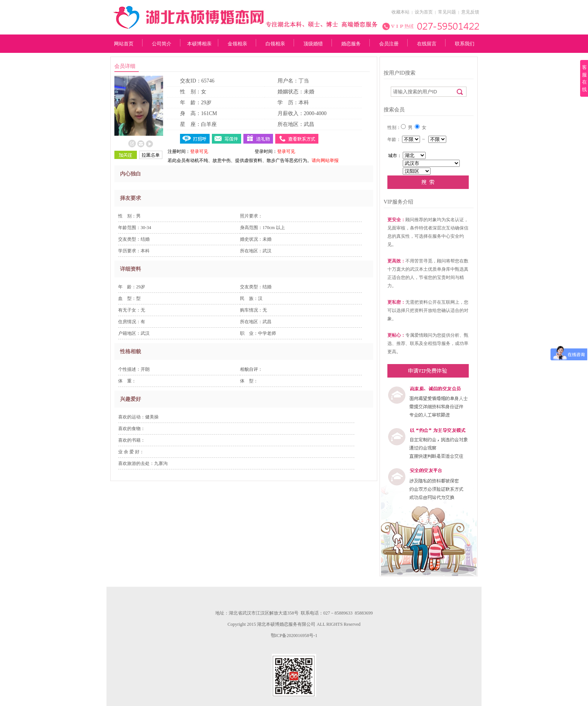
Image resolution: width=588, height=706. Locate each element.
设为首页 (424, 12)
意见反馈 (470, 12)
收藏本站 (400, 12)
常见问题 (447, 12)
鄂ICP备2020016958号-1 (294, 636)
